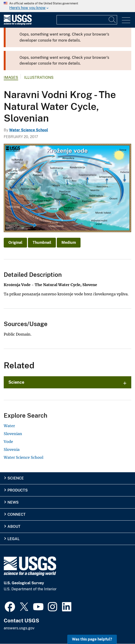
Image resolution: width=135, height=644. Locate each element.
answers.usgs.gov (19, 628)
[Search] (112, 20)
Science (16, 382)
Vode (8, 442)
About (14, 527)
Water (9, 426)
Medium (69, 243)
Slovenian (13, 434)
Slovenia (12, 449)
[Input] (87, 20)
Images (11, 78)
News (13, 502)
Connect (17, 514)
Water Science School (29, 130)
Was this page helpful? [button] (92, 639)
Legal (13, 539)
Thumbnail (42, 243)
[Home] (18, 24)
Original (15, 243)
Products (18, 490)
